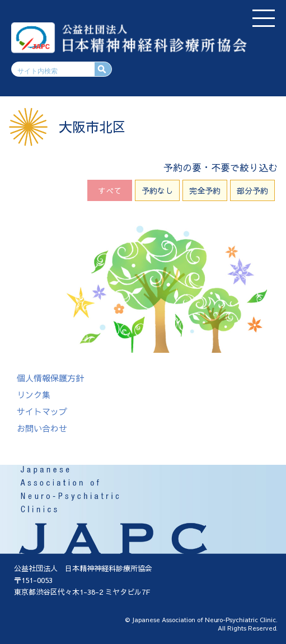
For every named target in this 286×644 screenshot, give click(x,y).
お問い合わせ (42, 428)
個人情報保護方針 (50, 378)
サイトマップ (42, 411)
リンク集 (34, 395)
